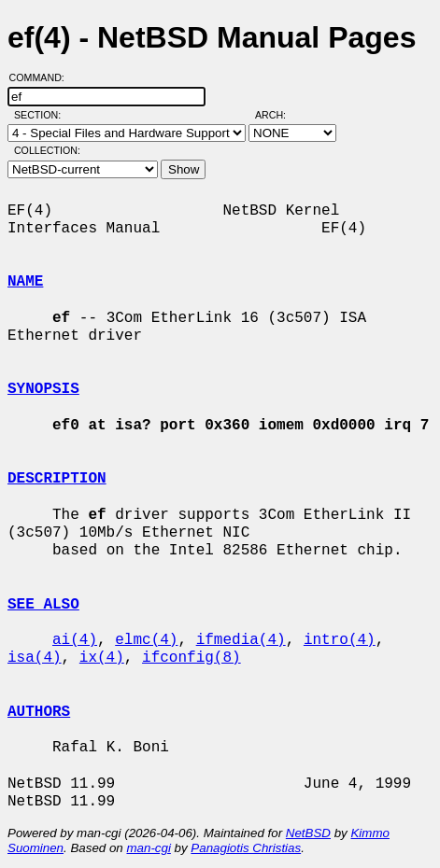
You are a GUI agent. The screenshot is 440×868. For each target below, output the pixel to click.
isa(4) (35, 658)
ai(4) (75, 640)
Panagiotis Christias (246, 848)
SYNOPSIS (43, 389)
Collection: (47, 150)
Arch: (279, 115)
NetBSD (308, 833)
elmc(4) (146, 640)
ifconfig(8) (192, 658)
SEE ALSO (43, 605)
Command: (43, 77)
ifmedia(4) (241, 640)
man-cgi (148, 848)
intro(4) (340, 640)
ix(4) (102, 658)
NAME (25, 282)
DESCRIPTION (57, 479)
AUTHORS (39, 712)
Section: (42, 115)
